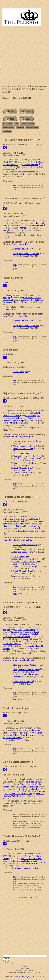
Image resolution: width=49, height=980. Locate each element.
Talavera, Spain (37, 167)
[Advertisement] (24, 56)
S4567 (16, 821)
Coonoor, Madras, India (25, 868)
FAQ (17, 124)
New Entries (8, 124)
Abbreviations (9, 127)
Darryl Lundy (24, 968)
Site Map (20, 127)
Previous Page (32, 127)
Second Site (28, 976)
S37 (15, 185)
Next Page (7, 131)
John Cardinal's (19, 976)
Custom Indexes (27, 124)
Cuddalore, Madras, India (30, 789)
